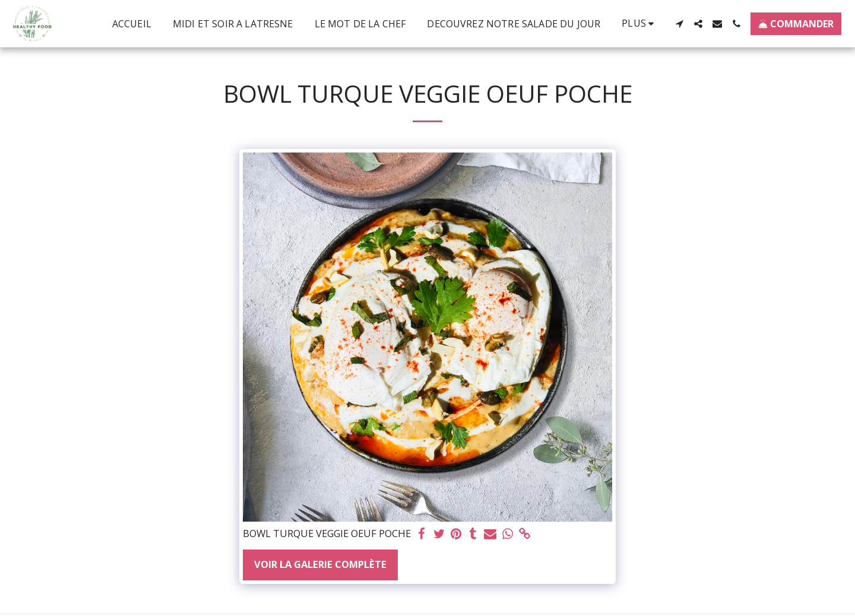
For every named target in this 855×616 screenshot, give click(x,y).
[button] (679, 24)
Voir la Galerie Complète (320, 564)
